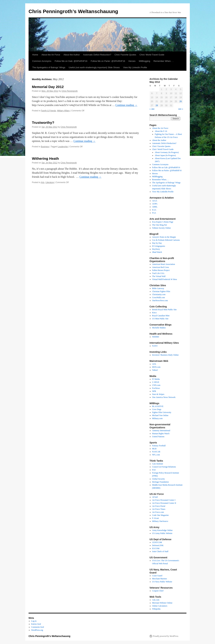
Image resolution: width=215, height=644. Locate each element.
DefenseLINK (158, 545)
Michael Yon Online (160, 415)
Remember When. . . (164, 61)
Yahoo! (155, 370)
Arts (43, 182)
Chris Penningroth (70, 91)
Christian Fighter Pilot (161, 291)
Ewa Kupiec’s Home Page (163, 222)
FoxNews (156, 388)
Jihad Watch (157, 252)
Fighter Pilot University (162, 412)
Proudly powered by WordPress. (166, 636)
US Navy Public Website (162, 582)
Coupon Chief (158, 591)
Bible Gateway (158, 288)
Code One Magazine (160, 515)
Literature (50, 182)
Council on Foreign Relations (164, 467)
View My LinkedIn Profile (135, 67)
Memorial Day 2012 (48, 87)
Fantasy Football (159, 446)
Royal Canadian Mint (161, 316)
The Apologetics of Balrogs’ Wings (49, 67)
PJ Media (156, 379)
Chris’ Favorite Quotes (125, 55)
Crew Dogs (157, 409)
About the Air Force (51, 55)
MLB (154, 449)
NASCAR (156, 452)
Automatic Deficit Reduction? (97, 55)
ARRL (155, 207)
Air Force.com (158, 512)
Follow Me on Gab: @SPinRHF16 (71, 61)
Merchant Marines (160, 579)
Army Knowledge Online (162, 530)
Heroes (132, 61)
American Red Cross (161, 267)
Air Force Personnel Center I (164, 500)
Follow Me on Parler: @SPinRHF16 (108, 61)
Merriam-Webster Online (162, 603)
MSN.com (156, 367)
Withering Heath (45, 158)
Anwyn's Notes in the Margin (164, 237)
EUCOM (156, 548)
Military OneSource (160, 521)
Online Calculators (160, 606)
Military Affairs (63, 111)
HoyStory (156, 249)
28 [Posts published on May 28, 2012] (157, 105)
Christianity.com (159, 294)
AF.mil (155, 497)
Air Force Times (159, 509)
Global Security (159, 479)
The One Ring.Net (160, 225)
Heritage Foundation (160, 482)
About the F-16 (161, 131)
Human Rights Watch (161, 434)
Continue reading (126, 105)
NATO (155, 346)
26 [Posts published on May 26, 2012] (181, 101)
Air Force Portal (159, 506)
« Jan (152, 109)
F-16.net (156, 518)
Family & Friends (48, 111)
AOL (154, 364)
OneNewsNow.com (160, 300)
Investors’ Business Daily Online (165, 355)
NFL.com (156, 455)
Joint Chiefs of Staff (160, 551)
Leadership (63, 147)
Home (35, 55)
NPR (154, 391)
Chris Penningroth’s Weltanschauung (73, 11)
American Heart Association (164, 264)
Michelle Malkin (159, 328)
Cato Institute (158, 464)
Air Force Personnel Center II (164, 503)
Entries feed (36, 624)
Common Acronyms (42, 61)
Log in (34, 621)
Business (45, 147)
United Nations (158, 437)
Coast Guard (157, 576)
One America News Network (164, 397)
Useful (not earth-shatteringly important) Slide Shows (94, 67)
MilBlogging (145, 61)
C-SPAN (156, 382)
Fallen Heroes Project (161, 270)
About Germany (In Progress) (167, 152)
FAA (154, 213)
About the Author (72, 55)
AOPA (155, 204)
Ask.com (156, 600)
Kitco (154, 313)
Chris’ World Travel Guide (152, 55)
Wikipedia (156, 609)
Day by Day (157, 243)
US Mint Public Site (160, 319)
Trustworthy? (43, 123)
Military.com (157, 418)
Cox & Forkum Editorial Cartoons (166, 240)
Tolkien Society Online (162, 228)
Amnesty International (161, 431)
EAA (154, 210)
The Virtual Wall (159, 276)
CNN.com (156, 385)
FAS (154, 470)
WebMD (156, 337)
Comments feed (38, 627)
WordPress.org (37, 630)
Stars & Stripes (158, 394)
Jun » (181, 109)
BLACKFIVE (158, 406)
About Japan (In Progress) (165, 155)
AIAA (155, 201)
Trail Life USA (158, 273)
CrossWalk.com (159, 297)
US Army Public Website (162, 533)
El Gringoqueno (159, 246)
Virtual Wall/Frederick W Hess (165, 279)
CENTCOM (157, 542)
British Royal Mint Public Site (164, 310)
